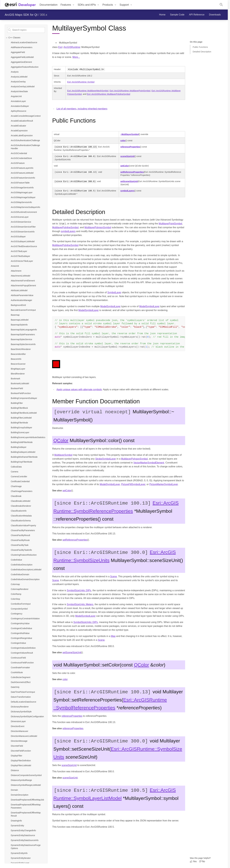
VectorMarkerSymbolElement (149, 463)
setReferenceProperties (132, 172)
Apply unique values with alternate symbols (79, 389)
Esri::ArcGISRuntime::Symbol (81, 82)
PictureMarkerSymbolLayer (164, 484)
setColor (125, 166)
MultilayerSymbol (63, 455)
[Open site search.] (221, 5)
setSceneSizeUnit (129, 181)
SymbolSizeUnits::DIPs (79, 590)
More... (76, 57)
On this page (196, 42)
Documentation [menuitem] (49, 5)
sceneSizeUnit (127, 156)
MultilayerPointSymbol (170, 224)
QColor (61, 440)
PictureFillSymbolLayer (133, 484)
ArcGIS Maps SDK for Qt (21, 15)
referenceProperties (130, 147)
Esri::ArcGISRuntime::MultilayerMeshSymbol (88, 91)
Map (113, 636)
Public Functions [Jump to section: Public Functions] (200, 47)
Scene (114, 576)
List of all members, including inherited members (82, 109)
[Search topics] (26, 30)
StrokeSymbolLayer (106, 459)
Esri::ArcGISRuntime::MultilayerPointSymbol (130, 91)
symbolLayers (127, 191)
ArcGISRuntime (72, 47)
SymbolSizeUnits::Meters (80, 604)
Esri (60, 47)
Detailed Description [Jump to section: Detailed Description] (202, 52)
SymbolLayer (114, 292)
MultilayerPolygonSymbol (98, 227)
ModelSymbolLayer (110, 306)
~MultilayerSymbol (130, 134)
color (123, 141)
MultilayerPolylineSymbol (65, 227)
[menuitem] (68, 5)
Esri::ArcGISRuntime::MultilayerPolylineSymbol (108, 94)
